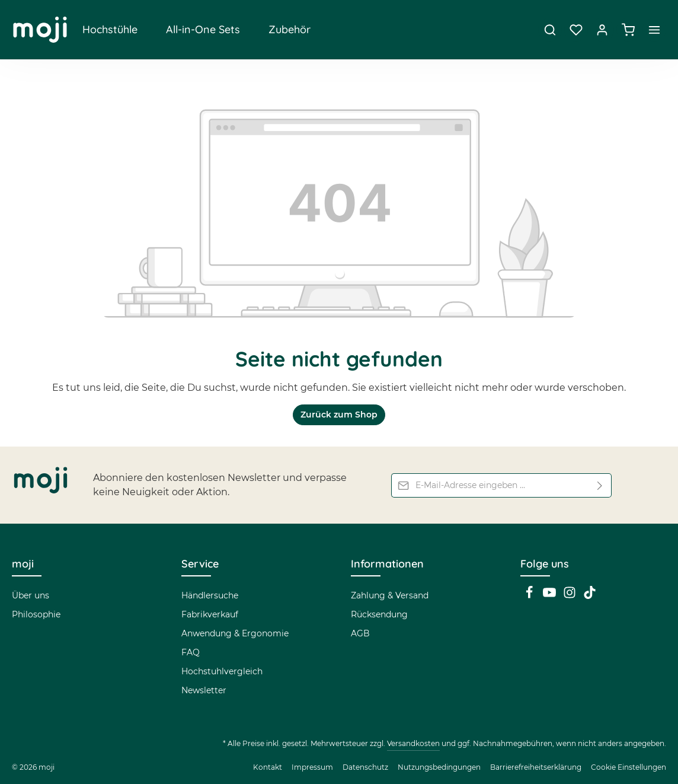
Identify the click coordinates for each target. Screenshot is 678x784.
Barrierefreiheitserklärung (536, 767)
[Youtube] (551, 596)
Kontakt (268, 767)
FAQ (191, 652)
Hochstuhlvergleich (222, 671)
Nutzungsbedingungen (439, 767)
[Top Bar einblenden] (654, 30)
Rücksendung (379, 614)
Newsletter (204, 690)
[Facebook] (530, 596)
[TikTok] (590, 596)
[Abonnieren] (600, 485)
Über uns (31, 595)
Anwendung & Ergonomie (235, 633)
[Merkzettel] (576, 30)
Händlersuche (210, 595)
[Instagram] (571, 596)
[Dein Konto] (602, 30)
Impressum (312, 767)
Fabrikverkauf (210, 614)
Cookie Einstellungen (629, 767)
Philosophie (36, 614)
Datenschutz (365, 767)
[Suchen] (550, 30)
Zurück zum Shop (339, 415)
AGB (360, 633)
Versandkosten (413, 743)
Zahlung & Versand (390, 595)
